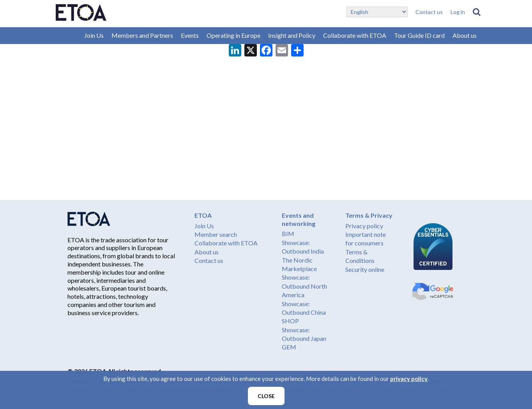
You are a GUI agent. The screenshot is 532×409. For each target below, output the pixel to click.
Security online (365, 269)
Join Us (94, 35)
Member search (216, 234)
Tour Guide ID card (419, 35)
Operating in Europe (233, 35)
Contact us (429, 12)
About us (465, 35)
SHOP (290, 321)
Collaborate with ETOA (355, 35)
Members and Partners (142, 35)
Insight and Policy (292, 35)
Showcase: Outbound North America (304, 286)
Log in (458, 12)
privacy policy (409, 379)
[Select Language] (377, 12)
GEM (289, 347)
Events (190, 35)
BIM (288, 234)
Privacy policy (364, 226)
